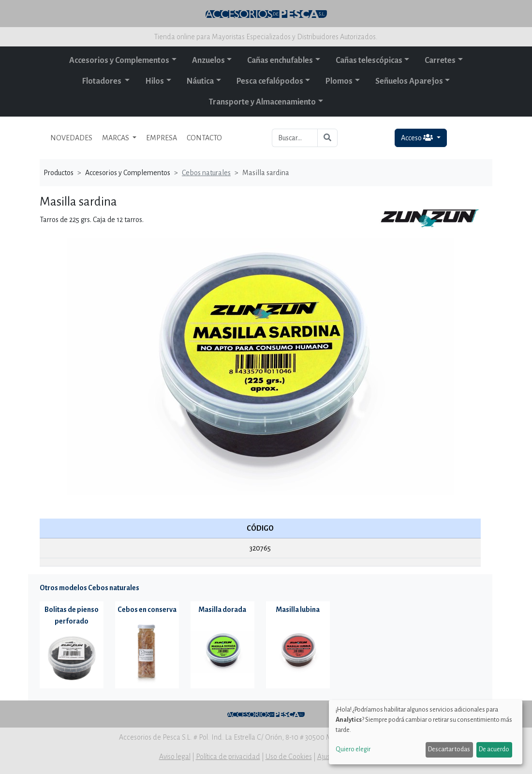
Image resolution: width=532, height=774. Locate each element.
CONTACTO (204, 138)
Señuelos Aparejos (409, 81)
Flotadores (103, 81)
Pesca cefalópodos (270, 81)
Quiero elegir (353, 749)
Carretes (440, 60)
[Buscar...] (295, 138)
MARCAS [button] (116, 138)
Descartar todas (449, 749)
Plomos (339, 81)
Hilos (155, 81)
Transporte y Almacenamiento (262, 102)
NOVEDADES (71, 138)
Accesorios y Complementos (119, 60)
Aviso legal (175, 757)
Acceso (418, 138)
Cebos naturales (206, 173)
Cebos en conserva (147, 610)
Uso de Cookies (289, 757)
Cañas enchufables (280, 60)
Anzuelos (208, 60)
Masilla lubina (298, 610)
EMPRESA (162, 138)
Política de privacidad (228, 757)
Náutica (200, 81)
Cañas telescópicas (369, 60)
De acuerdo (494, 749)
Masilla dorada (222, 610)
